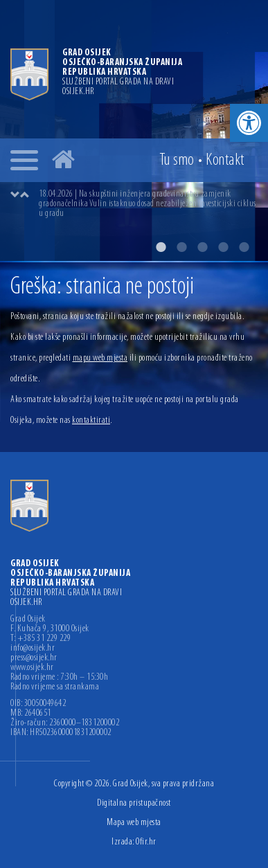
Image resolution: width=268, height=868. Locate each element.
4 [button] (223, 247)
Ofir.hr (146, 842)
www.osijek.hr (32, 668)
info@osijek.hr (33, 649)
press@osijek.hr (34, 658)
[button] (249, 123)
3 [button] (202, 247)
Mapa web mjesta (134, 823)
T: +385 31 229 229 (41, 639)
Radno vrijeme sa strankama (55, 687)
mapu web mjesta (100, 358)
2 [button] (181, 247)
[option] (134, 130)
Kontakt (225, 161)
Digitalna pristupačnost (134, 803)
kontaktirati (91, 421)
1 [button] (161, 247)
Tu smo (177, 161)
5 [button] (244, 247)
